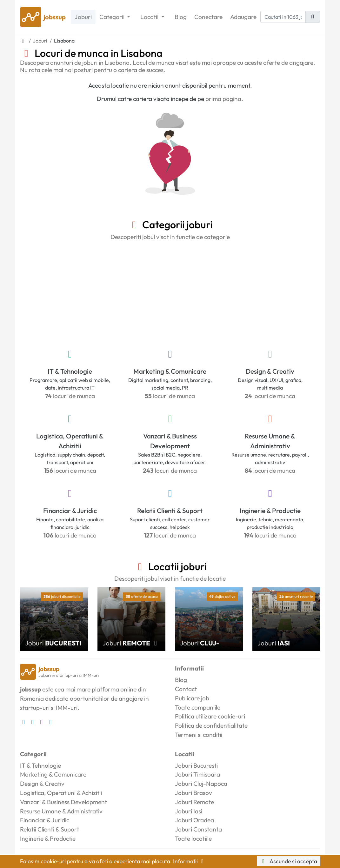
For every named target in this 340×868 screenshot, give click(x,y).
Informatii (190, 861)
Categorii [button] (113, 17)
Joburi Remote (194, 802)
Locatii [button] (150, 17)
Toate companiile (198, 707)
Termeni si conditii (199, 735)
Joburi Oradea (194, 820)
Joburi (83, 17)
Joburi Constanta (198, 829)
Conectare (208, 17)
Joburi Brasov (193, 793)
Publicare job (192, 698)
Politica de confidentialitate (211, 725)
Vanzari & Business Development (170, 441)
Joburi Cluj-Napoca (201, 784)
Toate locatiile (193, 838)
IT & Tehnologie (70, 371)
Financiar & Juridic (70, 511)
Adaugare (243, 17)
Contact (186, 689)
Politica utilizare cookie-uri (210, 716)
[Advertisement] (170, 293)
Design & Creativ (270, 371)
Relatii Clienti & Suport (170, 511)
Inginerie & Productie (270, 511)
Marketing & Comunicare (170, 371)
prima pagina (223, 99)
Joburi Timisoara (197, 774)
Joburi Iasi (189, 811)
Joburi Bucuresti (196, 765)
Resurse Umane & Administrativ (270, 441)
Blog (181, 17)
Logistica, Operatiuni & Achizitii (70, 441)
